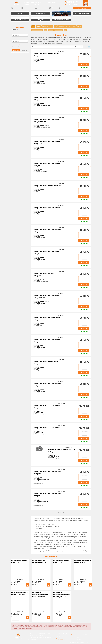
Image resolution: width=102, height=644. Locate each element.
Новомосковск (61, 27)
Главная (14, 8)
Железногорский (45, 27)
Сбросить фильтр (25, 50)
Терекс (74, 27)
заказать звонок (82, 8)
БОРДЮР (41, 636)
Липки (46, 30)
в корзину (84, 64)
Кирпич (16, 25)
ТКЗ (65, 30)
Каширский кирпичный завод (37, 30)
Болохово (79, 27)
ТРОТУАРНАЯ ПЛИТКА (32, 636)
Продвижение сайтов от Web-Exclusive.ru (79, 642)
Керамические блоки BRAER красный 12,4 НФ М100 (20, 594)
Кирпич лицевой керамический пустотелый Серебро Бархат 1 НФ (40, 595)
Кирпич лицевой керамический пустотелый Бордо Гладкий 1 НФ (61, 595)
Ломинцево (51, 30)
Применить (16, 50)
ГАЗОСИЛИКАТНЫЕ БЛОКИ (34, 639)
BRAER (15, 30)
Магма (56, 27)
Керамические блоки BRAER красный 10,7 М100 (83, 561)
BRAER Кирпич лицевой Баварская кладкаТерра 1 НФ (44, 274)
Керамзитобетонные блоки (45, 637)
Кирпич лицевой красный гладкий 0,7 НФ (61, 561)
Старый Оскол (68, 27)
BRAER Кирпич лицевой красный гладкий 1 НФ (47, 185)
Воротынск (38, 27)
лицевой (21, 47)
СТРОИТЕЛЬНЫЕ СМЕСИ (44, 634)
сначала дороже (50, 47)
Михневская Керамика (59, 30)
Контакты (63, 8)
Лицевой (15, 47)
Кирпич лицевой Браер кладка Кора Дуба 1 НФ (39, 561)
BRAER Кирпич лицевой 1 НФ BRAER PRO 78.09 (47, 427)
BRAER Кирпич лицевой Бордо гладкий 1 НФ (47, 207)
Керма (51, 27)
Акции (52, 8)
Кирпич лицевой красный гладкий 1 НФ (19, 561)
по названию (57, 47)
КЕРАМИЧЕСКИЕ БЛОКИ (33, 637)
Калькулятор (40, 8)
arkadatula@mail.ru (52, 2)
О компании (26, 8)
